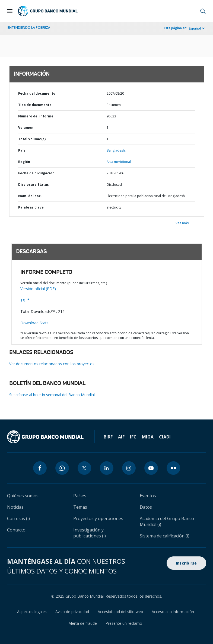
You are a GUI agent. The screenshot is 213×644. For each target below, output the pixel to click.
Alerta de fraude (83, 623)
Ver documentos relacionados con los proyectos (52, 364)
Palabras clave (31, 207)
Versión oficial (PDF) (38, 289)
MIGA (148, 437)
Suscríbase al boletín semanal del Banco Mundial (52, 395)
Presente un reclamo (124, 623)
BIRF (108, 437)
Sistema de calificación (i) (165, 536)
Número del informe (36, 116)
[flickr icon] (173, 468)
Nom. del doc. (30, 196)
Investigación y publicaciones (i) (90, 533)
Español (195, 28)
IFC (133, 437)
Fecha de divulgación (36, 173)
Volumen (26, 128)
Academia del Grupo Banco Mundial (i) (167, 521)
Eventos (148, 496)
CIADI (165, 437)
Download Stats (34, 323)
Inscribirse (186, 563)
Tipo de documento (35, 105)
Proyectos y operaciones (98, 518)
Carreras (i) (18, 518)
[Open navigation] (10, 11)
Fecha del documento (37, 93)
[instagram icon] (129, 468)
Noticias (15, 507)
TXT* (25, 300)
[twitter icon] (84, 468)
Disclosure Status (34, 185)
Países (80, 496)
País (22, 150)
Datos (146, 507)
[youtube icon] (151, 468)
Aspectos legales (32, 612)
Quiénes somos (23, 496)
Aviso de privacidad (72, 612)
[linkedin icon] (107, 468)
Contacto (16, 530)
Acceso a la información (173, 612)
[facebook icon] (40, 468)
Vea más (182, 223)
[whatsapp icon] (62, 468)
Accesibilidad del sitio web (120, 612)
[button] (203, 11)
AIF (121, 437)
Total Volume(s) (32, 139)
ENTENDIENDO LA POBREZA (29, 28)
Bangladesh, (116, 150)
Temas (80, 507)
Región (24, 162)
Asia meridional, (119, 162)
